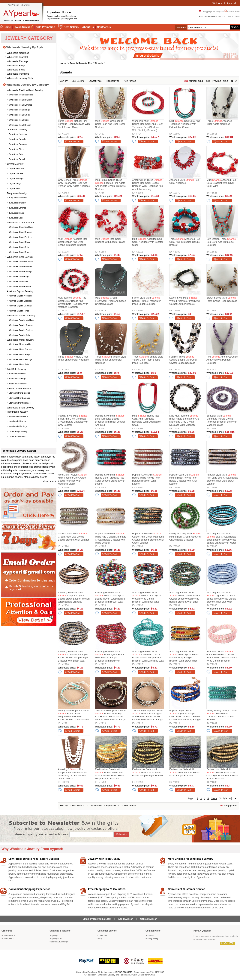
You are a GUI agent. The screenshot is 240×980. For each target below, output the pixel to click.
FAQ (100, 938)
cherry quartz (21, 467)
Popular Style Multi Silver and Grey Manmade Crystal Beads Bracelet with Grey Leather (73, 420)
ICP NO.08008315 (124, 972)
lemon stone (47, 474)
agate (12, 457)
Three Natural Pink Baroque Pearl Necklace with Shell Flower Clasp (74, 124)
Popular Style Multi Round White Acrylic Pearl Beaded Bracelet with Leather (147, 479)
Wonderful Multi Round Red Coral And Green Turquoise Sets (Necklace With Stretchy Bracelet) (148, 126)
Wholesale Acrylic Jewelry (21, 316)
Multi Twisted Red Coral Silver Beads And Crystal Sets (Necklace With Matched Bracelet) (73, 302)
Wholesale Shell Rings (19, 276)
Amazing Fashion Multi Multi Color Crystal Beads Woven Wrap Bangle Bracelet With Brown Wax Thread (110, 598)
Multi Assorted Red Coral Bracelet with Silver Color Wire (221, 183)
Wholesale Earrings (18, 61)
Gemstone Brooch (17, 159)
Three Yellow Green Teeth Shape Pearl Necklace (73, 358)
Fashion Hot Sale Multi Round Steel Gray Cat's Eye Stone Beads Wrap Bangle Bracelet (222, 774)
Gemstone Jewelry (17, 130)
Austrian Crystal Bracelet (20, 301)
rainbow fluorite (39, 477)
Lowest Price (95, 81)
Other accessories (17, 436)
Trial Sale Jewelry (16, 369)
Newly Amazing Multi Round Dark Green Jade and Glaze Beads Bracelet (185, 537)
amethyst (46, 457)
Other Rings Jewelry (18, 431)
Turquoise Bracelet (17, 203)
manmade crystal (27, 470)
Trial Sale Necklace (18, 384)
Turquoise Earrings (18, 208)
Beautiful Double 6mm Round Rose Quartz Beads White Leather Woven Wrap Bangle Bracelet (222, 656)
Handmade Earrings (18, 426)
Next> (226, 81)
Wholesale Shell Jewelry (20, 257)
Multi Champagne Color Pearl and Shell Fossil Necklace (110, 124)
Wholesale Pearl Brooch (20, 125)
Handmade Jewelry (17, 412)
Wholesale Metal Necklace (21, 344)
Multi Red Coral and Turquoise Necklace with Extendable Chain (185, 124)
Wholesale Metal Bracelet (21, 349)
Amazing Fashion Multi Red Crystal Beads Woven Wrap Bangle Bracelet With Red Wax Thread (110, 657)
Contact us (102, 935)
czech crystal (48, 467)
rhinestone (7, 463)
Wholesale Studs (16, 70)
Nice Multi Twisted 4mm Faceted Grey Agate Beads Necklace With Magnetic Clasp (72, 479)
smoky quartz (44, 470)
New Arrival (23, 27)
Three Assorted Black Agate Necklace (219, 122)
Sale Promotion (45, 27)
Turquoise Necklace (18, 198)
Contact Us (104, 27)
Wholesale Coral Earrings (21, 237)
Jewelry (181, 27)
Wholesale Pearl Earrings (20, 105)
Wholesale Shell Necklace (21, 261)
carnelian (33, 463)
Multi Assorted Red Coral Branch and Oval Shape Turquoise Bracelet (73, 242)
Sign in (230, 16)
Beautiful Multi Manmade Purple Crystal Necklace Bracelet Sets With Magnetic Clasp (222, 420)
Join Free (222, 16)
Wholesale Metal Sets (19, 364)
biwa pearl (29, 460)
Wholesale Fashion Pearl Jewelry (25, 90)
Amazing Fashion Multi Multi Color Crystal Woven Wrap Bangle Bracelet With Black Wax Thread (147, 598)
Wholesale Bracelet (17, 57)
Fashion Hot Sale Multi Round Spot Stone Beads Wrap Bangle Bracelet (148, 772)
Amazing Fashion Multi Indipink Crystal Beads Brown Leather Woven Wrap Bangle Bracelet (74, 597)
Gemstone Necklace (18, 134)
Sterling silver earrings (19, 398)
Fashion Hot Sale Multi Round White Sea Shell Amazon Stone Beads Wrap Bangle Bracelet (110, 774)
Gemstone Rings (16, 149)
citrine (10, 467)
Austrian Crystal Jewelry (20, 291)
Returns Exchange (59, 942)
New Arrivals (130, 81)
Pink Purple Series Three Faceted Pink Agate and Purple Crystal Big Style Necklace (110, 185)
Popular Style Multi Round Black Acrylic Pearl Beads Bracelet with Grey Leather (184, 479)
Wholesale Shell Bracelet (20, 266)
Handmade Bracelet (18, 421)
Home (63, 63)
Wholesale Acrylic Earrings (21, 330)
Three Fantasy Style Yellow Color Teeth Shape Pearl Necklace (148, 360)
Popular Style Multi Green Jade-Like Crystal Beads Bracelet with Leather (73, 537)
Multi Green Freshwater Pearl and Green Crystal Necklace (111, 301)
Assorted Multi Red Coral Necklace (184, 181)
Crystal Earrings (16, 178)
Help (237, 16)
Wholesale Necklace (18, 53)
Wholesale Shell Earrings (20, 271)
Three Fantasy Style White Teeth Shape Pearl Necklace (111, 360)
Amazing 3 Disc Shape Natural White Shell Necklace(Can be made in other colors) (72, 774)
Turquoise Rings (16, 213)
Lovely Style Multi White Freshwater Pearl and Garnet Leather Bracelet (184, 301)
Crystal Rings (15, 184)
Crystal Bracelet (16, 173)
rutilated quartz (9, 470)
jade (31, 457)
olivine (29, 474)
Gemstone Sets (16, 154)
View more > (50, 481)
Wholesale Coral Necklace (21, 227)
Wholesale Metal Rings (19, 354)
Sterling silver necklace (20, 403)
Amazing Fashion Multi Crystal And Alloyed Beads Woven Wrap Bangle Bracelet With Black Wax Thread (73, 657)
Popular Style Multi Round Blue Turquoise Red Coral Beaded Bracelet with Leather (110, 479)
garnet (36, 474)
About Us (88, 27)
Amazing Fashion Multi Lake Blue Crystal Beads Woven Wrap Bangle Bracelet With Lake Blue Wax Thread (148, 657)
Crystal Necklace (17, 168)
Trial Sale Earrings (17, 379)
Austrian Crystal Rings (19, 311)
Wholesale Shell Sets (19, 281)
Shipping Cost (56, 938)
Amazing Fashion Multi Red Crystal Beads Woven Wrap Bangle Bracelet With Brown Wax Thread (184, 657)
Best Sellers (71, 27)
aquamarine (8, 477)
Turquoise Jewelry (17, 193)
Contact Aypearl (149, 919)
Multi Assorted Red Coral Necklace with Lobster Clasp (148, 242)
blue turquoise (15, 460)
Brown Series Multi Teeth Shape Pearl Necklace (222, 299)
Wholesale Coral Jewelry (20, 223)
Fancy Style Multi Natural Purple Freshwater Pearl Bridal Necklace (146, 301)
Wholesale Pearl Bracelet (20, 100)
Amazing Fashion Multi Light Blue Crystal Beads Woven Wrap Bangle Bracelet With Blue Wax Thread (221, 598)
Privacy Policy (152, 938)
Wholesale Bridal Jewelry (21, 408)
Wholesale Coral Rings (19, 242)
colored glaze (20, 463)
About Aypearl (126, 919)
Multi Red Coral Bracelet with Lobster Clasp (110, 240)
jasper (37, 457)
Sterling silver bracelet (19, 393)
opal (3, 467)
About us (150, 935)
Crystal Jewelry (15, 164)
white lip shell (46, 463)
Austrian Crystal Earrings (20, 306)
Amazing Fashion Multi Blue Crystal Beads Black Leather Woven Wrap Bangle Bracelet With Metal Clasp (221, 539)
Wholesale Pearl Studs (19, 115)
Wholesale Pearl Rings (19, 110)
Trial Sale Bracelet (17, 374)
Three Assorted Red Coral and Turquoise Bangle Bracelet (185, 242)
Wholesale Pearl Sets (19, 120)
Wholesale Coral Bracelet (20, 232)
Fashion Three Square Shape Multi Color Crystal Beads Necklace (183, 360)
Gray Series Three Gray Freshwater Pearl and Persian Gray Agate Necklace (74, 183)
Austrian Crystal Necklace (21, 296)
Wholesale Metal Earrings (21, 359)
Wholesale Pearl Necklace (21, 95)
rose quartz (35, 467)
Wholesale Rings (16, 65)
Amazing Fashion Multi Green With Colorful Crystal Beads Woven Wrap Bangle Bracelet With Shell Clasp (185, 598)
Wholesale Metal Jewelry (20, 340)
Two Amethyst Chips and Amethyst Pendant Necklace (222, 360)
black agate (22, 457)
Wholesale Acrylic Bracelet (21, 325)
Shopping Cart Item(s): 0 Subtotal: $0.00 (221, 11)
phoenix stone (22, 477)
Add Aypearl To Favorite (19, 5)
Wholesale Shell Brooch (20, 287)
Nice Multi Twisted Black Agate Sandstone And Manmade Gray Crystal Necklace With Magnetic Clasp (184, 421)
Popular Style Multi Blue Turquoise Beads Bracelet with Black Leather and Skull (110, 420)
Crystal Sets (14, 188)
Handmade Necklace (18, 416)
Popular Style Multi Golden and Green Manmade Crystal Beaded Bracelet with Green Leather (148, 538)
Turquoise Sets (16, 218)
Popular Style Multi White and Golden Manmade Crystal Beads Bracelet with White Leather (111, 538)
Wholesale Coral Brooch (20, 252)
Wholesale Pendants (18, 74)
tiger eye (20, 474)
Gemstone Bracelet (18, 139)
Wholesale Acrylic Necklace (21, 320)
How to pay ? (7, 938)
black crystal (8, 474)
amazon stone (43, 460)
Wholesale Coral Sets (19, 247)
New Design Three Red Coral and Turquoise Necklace (221, 242)
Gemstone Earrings (18, 144)
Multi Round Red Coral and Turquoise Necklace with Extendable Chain (146, 420)
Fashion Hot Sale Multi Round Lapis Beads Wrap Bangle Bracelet (184, 772)
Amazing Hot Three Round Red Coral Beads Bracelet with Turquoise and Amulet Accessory (148, 185)
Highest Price (113, 81)
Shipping (54, 935)
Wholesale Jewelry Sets (20, 78)
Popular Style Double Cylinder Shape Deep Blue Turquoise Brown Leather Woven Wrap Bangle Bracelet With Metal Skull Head (185, 716)
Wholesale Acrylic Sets (19, 335)
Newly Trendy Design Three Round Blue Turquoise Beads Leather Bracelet (221, 715)
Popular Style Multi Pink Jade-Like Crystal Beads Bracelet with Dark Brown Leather (222, 479)
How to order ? (8, 935)
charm (4, 457)
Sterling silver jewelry (19, 388)
